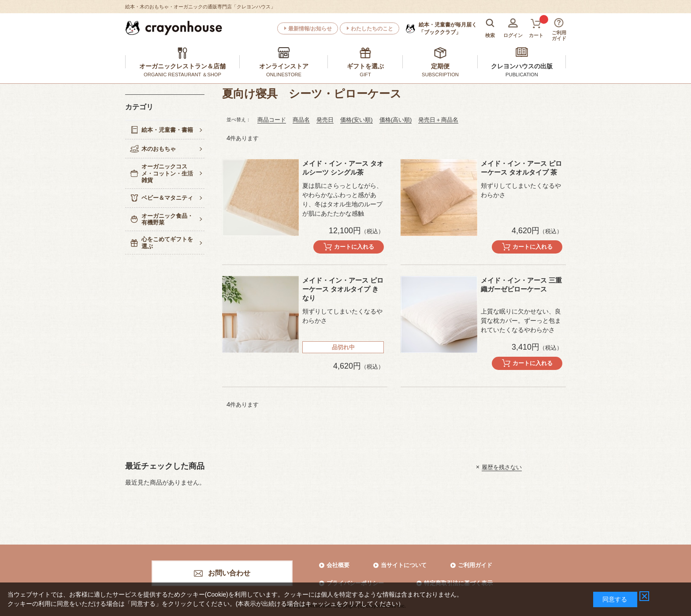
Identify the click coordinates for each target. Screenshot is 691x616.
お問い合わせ (229, 573)
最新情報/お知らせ (310, 29)
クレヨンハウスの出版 (522, 66)
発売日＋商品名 (438, 120)
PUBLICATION (522, 75)
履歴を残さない (502, 467)
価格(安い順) (357, 120)
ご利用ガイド (475, 565)
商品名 (301, 120)
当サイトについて (404, 565)
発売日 (325, 120)
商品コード (272, 120)
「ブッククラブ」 (448, 28)
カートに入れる (354, 247)
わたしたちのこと (372, 29)
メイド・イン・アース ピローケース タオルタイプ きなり (343, 289)
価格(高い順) (396, 120)
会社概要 (338, 565)
